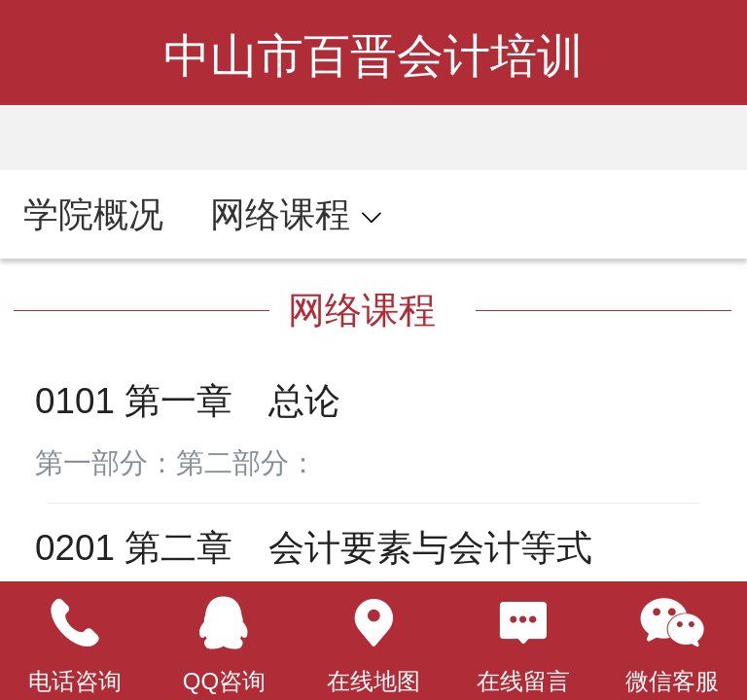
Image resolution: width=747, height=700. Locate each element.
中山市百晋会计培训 (373, 56)
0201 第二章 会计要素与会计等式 (314, 548)
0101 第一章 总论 (188, 401)
